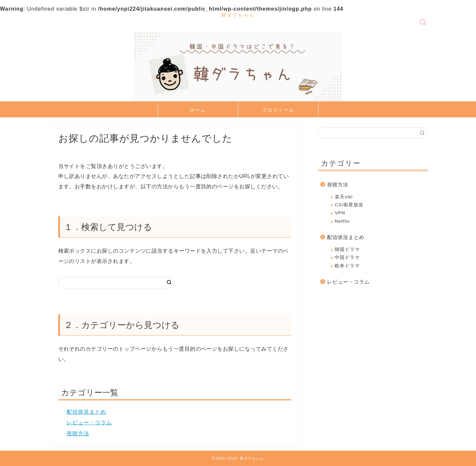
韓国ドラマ (347, 249)
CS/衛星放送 (349, 205)
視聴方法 (78, 433)
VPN (340, 213)
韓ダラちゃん (238, 15)
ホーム (198, 110)
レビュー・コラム (89, 422)
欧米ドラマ (347, 266)
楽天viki (344, 197)
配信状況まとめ (86, 412)
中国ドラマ (347, 257)
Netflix (342, 221)
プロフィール (278, 110)
